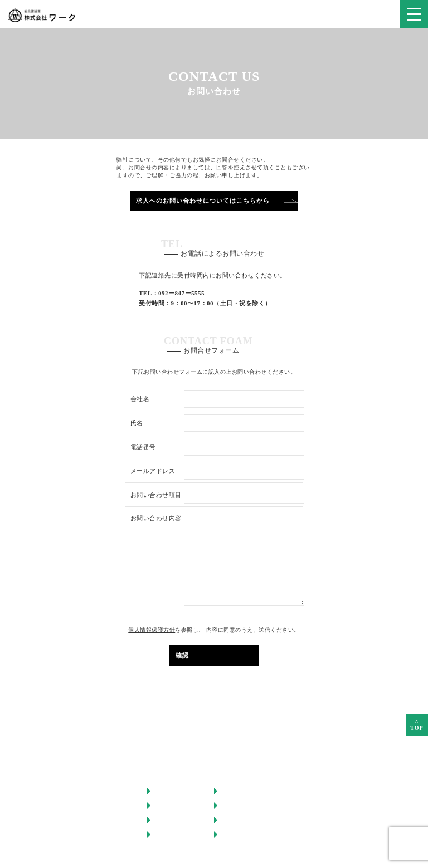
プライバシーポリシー (250, 834)
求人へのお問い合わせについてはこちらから (203, 201)
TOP (417, 723)
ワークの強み (173, 791)
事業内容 (166, 805)
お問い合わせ (240, 820)
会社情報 (166, 834)
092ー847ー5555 (181, 293)
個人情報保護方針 (152, 630)
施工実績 (166, 820)
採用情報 (233, 805)
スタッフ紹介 (240, 791)
